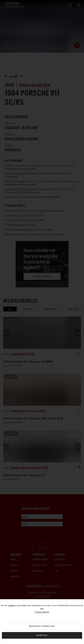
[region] (42, 622)
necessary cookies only (42, 626)
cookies (11, 605)
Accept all (42, 635)
